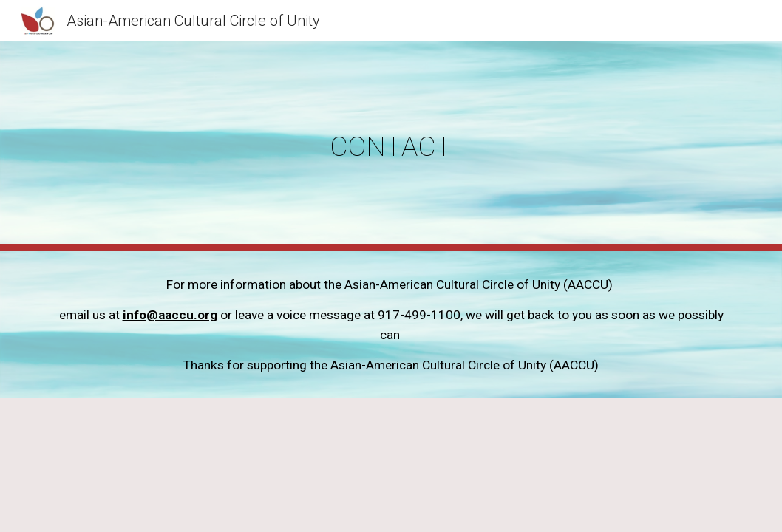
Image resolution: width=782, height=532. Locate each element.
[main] (391, 146)
